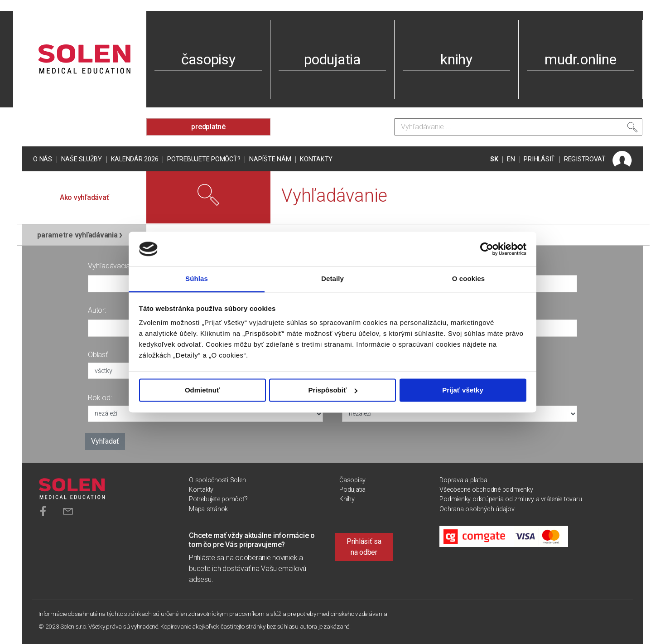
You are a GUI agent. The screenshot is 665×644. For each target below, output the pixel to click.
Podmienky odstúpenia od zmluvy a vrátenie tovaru (511, 499)
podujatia (332, 59)
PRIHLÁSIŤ (539, 159)
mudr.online (580, 59)
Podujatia (352, 490)
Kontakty (316, 159)
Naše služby (82, 159)
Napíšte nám (270, 159)
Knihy (347, 499)
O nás (43, 159)
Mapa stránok (208, 509)
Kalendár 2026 (135, 159)
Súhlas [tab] (197, 279)
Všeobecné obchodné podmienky (486, 490)
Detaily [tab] (332, 279)
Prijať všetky (463, 390)
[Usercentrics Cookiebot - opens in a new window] (487, 249)
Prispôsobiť (333, 390)
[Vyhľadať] (632, 129)
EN (511, 159)
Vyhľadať (105, 441)
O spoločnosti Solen (217, 480)
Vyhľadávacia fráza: (118, 266)
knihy (456, 59)
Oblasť (98, 355)
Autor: (97, 310)
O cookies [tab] (469, 279)
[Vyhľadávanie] (518, 127)
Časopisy (352, 480)
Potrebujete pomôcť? (204, 159)
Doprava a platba (463, 480)
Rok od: (100, 398)
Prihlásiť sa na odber (364, 547)
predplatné (208, 127)
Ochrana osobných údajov (477, 509)
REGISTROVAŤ (585, 159)
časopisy (208, 59)
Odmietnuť (202, 390)
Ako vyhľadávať (84, 197)
